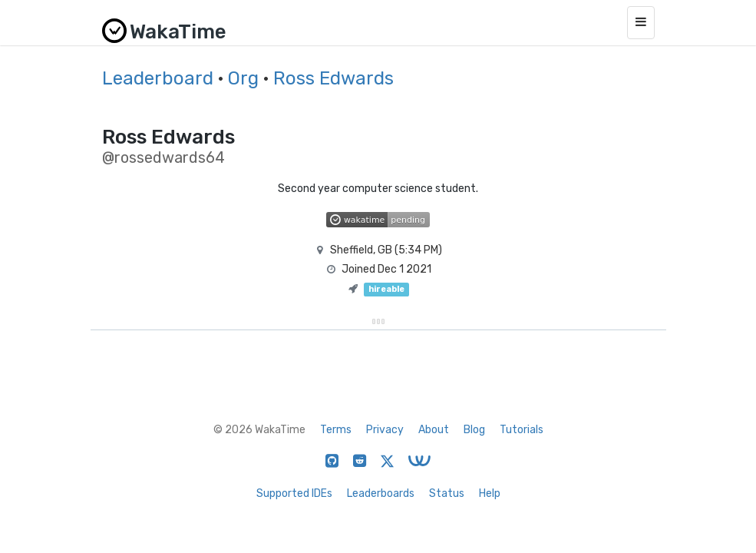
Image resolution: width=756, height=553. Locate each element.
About (434, 430)
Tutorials (522, 430)
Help (490, 493)
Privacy (385, 430)
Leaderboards (381, 493)
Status (447, 493)
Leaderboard (158, 78)
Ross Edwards (333, 78)
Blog (474, 430)
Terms (336, 430)
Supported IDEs (294, 493)
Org (243, 78)
